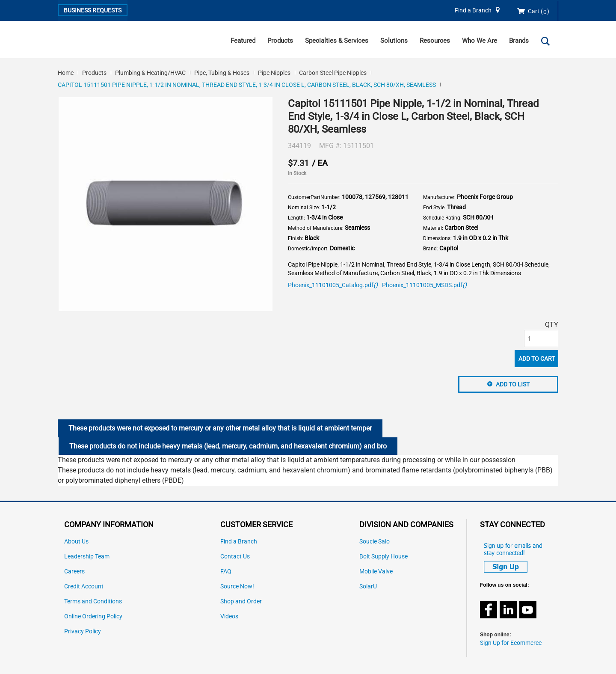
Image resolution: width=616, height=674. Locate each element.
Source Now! (237, 586)
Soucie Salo (375, 542)
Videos (229, 616)
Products (280, 41)
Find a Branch (473, 10)
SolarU (368, 586)
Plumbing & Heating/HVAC (150, 73)
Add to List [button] (513, 384)
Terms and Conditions (93, 601)
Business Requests (93, 10)
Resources (435, 41)
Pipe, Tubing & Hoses (222, 73)
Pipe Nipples (274, 73)
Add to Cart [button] (537, 359)
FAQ (226, 572)
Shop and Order (241, 601)
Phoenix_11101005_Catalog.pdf (333, 285)
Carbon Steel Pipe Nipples (333, 73)
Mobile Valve (376, 572)
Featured (243, 41)
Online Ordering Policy (93, 616)
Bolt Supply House (384, 557)
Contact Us (235, 557)
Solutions (394, 41)
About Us (76, 542)
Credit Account (84, 586)
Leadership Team (87, 557)
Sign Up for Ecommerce (511, 643)
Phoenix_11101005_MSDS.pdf (424, 285)
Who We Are (480, 41)
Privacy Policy (83, 631)
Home (66, 73)
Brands (519, 41)
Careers (74, 572)
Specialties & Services (337, 41)
